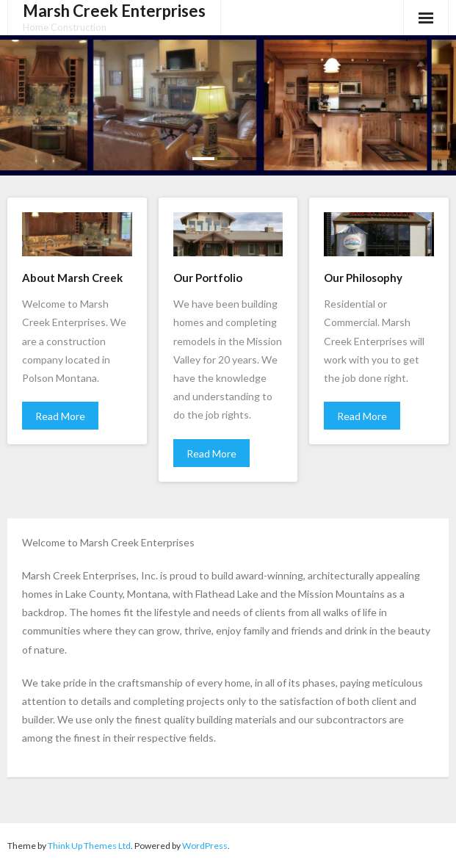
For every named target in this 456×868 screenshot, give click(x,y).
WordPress (205, 846)
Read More (60, 416)
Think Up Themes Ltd (89, 846)
